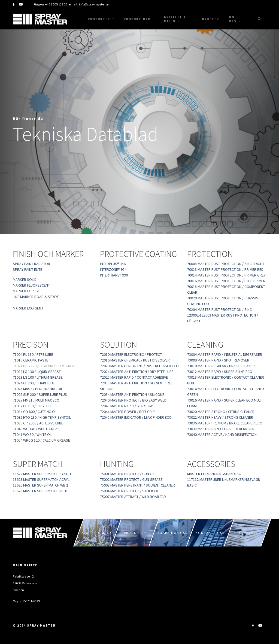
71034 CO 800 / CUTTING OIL (35, 412)
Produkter (101, 19)
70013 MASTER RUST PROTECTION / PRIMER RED (225, 269)
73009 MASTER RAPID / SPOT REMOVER (218, 360)
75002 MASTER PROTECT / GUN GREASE (131, 479)
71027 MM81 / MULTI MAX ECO (36, 400)
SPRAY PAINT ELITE (28, 269)
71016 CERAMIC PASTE (31, 360)
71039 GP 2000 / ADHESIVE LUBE (38, 423)
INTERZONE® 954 (113, 269)
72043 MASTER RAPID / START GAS (127, 406)
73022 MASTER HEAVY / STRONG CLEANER (220, 417)
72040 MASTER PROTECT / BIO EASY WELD (133, 400)
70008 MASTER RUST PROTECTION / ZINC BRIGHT (226, 264)
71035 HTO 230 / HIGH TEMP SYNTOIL (43, 417)
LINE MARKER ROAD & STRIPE (36, 297)
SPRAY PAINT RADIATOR (31, 264)
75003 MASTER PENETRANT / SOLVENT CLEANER (137, 485)
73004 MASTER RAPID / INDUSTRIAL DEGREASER (225, 354)
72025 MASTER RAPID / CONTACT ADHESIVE (134, 377)
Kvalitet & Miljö (175, 19)
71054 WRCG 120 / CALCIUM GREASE (41, 440)
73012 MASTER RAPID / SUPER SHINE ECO (220, 372)
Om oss (235, 19)
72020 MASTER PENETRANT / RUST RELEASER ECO (139, 366)
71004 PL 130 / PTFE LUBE (33, 354)
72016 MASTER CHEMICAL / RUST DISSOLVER (135, 360)
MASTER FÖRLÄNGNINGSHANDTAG (214, 474)
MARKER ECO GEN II (28, 308)
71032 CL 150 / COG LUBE (33, 406)
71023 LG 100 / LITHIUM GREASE (38, 377)
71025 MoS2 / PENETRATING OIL (38, 389)
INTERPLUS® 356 (113, 264)
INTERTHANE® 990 (114, 275)
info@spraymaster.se (94, 4)
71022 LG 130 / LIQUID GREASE (37, 372)
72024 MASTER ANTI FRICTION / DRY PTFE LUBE (137, 372)
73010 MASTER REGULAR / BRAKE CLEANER (221, 366)
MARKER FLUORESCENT (31, 285)
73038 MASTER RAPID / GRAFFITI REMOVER (221, 429)
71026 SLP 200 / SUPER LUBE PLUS (40, 394)
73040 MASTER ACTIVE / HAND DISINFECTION (222, 435)
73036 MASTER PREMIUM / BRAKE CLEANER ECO (225, 423)
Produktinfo (139, 19)
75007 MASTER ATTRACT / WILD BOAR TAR (133, 497)
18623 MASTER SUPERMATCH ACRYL (41, 479)
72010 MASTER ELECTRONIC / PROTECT (131, 354)
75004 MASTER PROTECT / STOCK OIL (130, 491)
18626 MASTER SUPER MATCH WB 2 (40, 485)
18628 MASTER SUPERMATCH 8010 (40, 491)
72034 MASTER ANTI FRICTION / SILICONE (132, 394)
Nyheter (210, 19)
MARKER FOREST (26, 291)
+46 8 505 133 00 (56, 4)
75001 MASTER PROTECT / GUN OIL (128, 474)
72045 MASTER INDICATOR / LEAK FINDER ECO (136, 417)
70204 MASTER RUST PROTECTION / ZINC (219, 309)
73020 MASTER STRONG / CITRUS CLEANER (221, 412)
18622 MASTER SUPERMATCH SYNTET (42, 474)
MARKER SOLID (25, 280)
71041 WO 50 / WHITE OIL (33, 435)
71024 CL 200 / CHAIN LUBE (34, 383)
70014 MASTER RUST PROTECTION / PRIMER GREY (226, 275)
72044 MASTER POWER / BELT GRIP (127, 412)
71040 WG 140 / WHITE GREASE (37, 429)
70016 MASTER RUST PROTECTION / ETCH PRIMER (226, 281)
